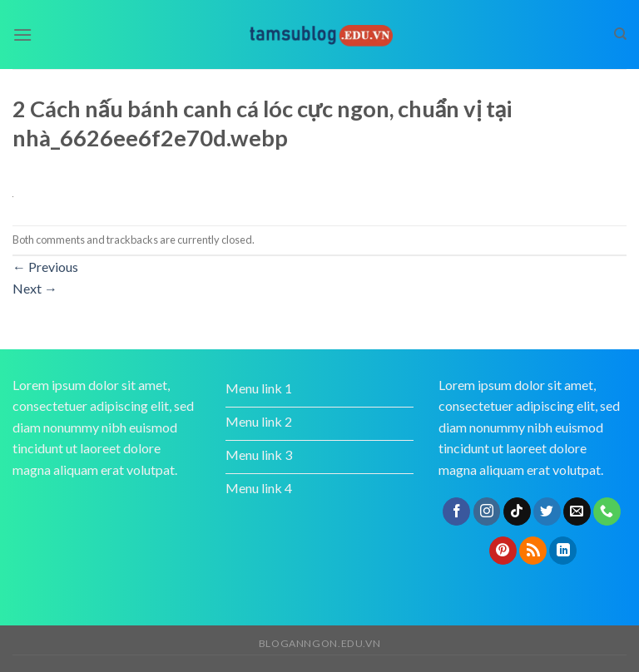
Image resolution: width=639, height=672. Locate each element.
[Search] (620, 34)
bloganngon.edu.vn (319, 643)
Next (35, 288)
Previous (45, 267)
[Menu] (22, 35)
